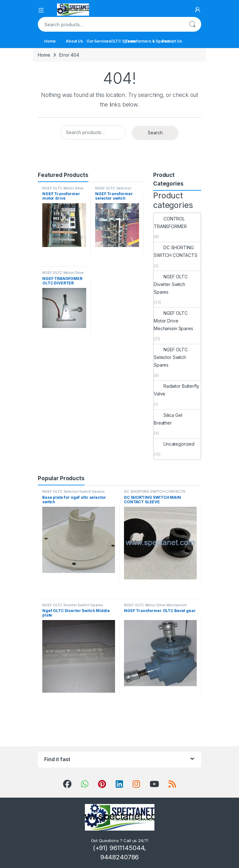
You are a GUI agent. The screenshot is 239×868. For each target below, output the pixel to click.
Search (192, 24)
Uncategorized (174, 444)
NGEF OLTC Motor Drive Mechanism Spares (63, 190)
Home (50, 41)
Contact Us (172, 41)
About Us (74, 41)
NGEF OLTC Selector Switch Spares (113, 190)
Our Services (99, 41)
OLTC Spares (123, 41)
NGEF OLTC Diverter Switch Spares (171, 284)
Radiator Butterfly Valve (176, 390)
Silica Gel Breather (168, 419)
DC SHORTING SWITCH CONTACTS (176, 251)
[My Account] (198, 10)
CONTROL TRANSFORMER (170, 223)
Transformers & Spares (147, 41)
